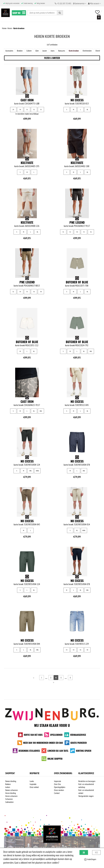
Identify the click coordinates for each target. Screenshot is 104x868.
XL (87, 110)
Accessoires (10, 51)
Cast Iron (27, 100)
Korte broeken (77, 51)
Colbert (30, 51)
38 (41, 292)
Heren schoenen (11, 797)
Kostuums (64, 51)
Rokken (8, 785)
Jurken (8, 788)
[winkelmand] (98, 17)
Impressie (58, 782)
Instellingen (90, 859)
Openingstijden (60, 788)
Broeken (21, 51)
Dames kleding (11, 782)
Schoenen (9, 800)
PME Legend (77, 222)
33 (41, 110)
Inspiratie (33, 785)
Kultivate (27, 163)
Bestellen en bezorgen (87, 782)
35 (84, 232)
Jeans (55, 51)
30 (20, 110)
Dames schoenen (12, 791)
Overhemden (91, 51)
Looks (32, 782)
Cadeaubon (9, 802)
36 (91, 232)
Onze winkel (34, 788)
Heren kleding (11, 794)
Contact (57, 794)
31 (27, 110)
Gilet (39, 51)
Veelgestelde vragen (86, 797)
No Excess (77, 100)
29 (13, 110)
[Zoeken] (60, 13)
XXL (91, 351)
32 (34, 110)
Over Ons (57, 785)
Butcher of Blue (77, 282)
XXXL (37, 471)
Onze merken (59, 791)
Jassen (47, 51)
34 (77, 232)
